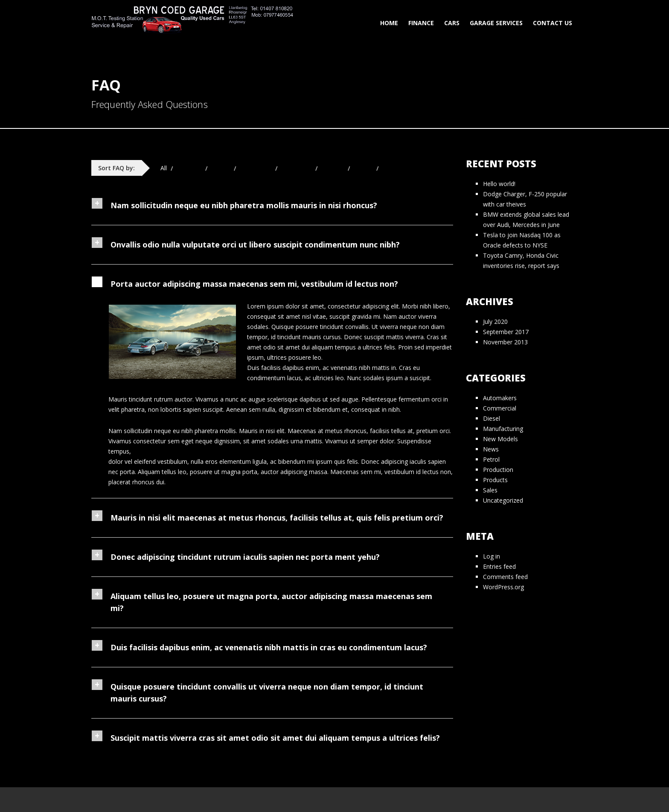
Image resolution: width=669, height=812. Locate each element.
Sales (490, 490)
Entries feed (499, 566)
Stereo (363, 168)
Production (498, 470)
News (491, 449)
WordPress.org (503, 587)
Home (389, 23)
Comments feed (505, 577)
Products (495, 480)
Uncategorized (503, 500)
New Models (500, 439)
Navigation (297, 168)
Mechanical (256, 168)
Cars (452, 23)
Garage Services (496, 23)
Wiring (391, 168)
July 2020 (495, 322)
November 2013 (505, 342)
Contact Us (553, 23)
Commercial (500, 408)
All (164, 168)
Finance (421, 23)
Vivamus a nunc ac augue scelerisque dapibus (258, 399)
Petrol (491, 459)
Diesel (492, 418)
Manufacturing (503, 429)
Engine (221, 168)
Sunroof (333, 168)
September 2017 (506, 332)
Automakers (500, 398)
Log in (492, 556)
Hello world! (499, 184)
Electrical (189, 168)
